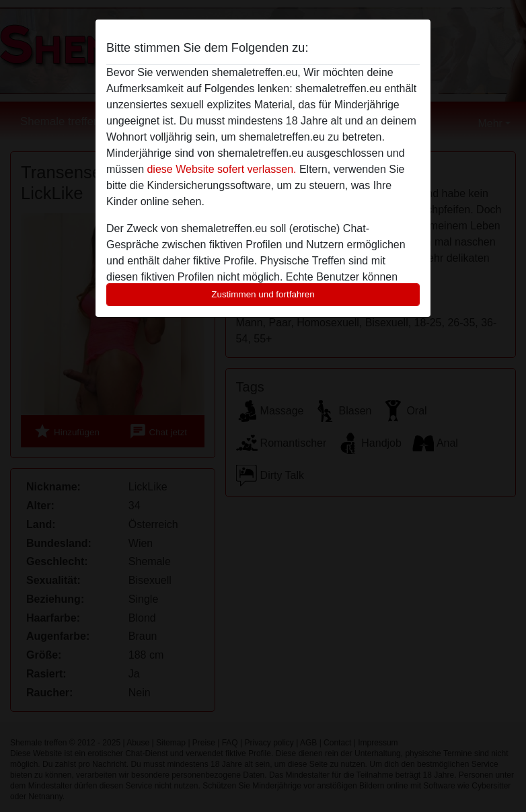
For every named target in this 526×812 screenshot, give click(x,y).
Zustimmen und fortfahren (263, 294)
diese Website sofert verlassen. (221, 169)
